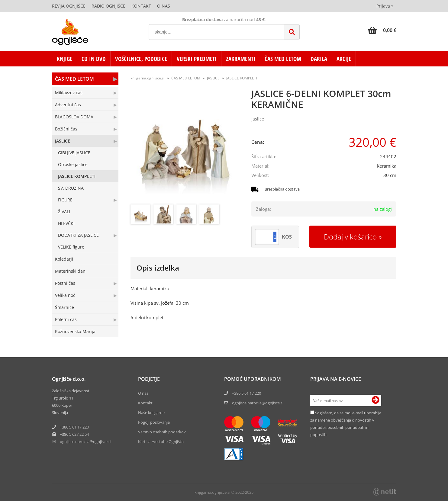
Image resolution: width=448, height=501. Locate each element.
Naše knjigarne (151, 413)
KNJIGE (64, 59)
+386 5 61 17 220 (74, 427)
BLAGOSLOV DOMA (74, 117)
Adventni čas (68, 105)
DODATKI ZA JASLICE (78, 235)
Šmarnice (64, 307)
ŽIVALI (64, 212)
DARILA (319, 59)
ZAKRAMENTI (241, 59)
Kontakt (141, 6)
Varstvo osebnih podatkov (162, 432)
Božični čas (66, 129)
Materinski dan (70, 271)
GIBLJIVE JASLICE (74, 153)
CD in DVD (94, 59)
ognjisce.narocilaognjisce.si (85, 442)
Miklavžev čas (69, 93)
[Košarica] (382, 30)
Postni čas (65, 283)
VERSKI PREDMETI (197, 59)
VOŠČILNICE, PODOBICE (141, 59)
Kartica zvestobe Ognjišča (161, 442)
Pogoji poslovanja (154, 422)
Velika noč (65, 295)
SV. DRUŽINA (71, 188)
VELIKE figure (71, 247)
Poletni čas (66, 319)
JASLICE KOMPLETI (77, 176)
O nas (164, 6)
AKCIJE (344, 59)
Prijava (385, 6)
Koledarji (64, 259)
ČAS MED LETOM (283, 59)
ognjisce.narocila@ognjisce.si (258, 403)
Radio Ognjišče (108, 6)
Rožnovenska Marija (75, 331)
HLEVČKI (66, 223)
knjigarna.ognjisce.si (148, 78)
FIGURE (65, 200)
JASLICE (63, 141)
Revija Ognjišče (69, 6)
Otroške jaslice (73, 164)
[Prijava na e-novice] (375, 400)
